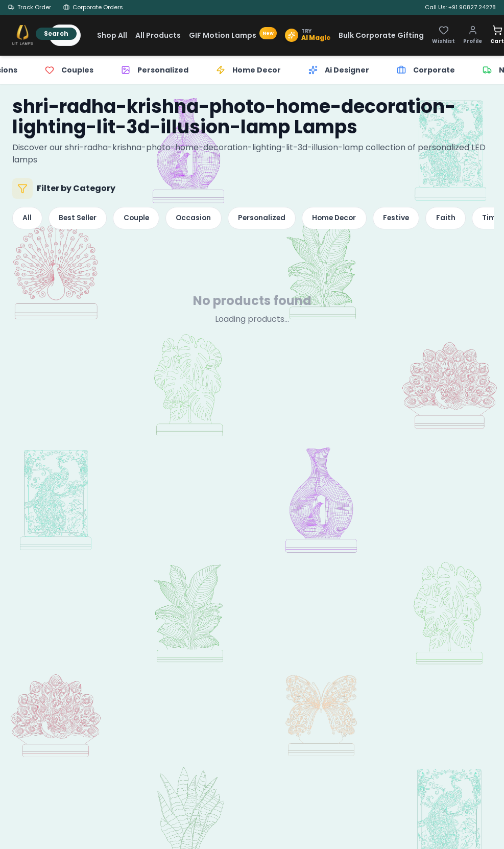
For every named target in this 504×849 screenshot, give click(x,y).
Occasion (203, 219)
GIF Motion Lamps (233, 35)
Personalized (274, 219)
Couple (143, 219)
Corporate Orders (93, 7)
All (28, 219)
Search (56, 33)
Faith (468, 219)
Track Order (30, 7)
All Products (158, 35)
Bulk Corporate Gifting (381, 35)
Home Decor (351, 219)
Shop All (112, 35)
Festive (416, 219)
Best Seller (81, 219)
